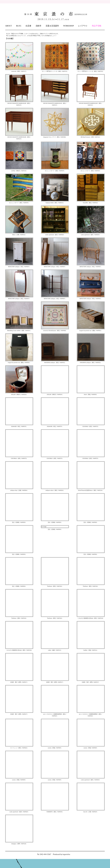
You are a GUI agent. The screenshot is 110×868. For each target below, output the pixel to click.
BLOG (19, 26)
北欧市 (38, 26)
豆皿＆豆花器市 (52, 26)
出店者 (28, 26)
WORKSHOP (68, 26)
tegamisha (66, 854)
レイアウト (83, 26)
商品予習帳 (97, 26)
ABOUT (9, 26)
